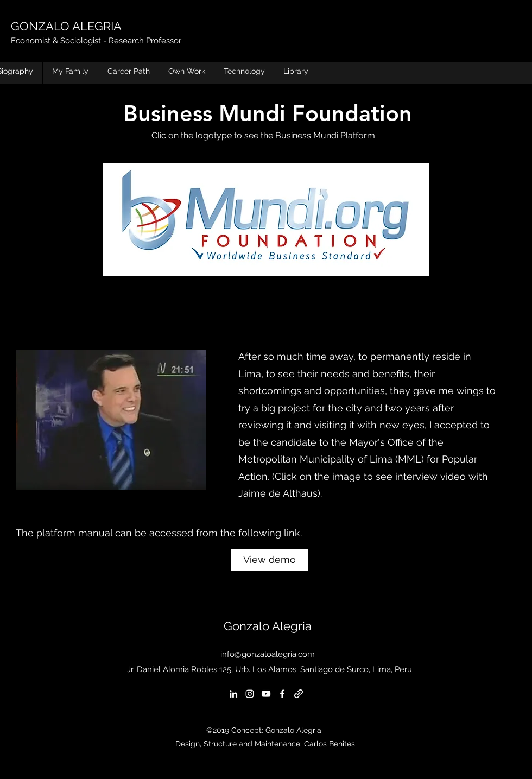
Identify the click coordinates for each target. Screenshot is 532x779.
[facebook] (282, 694)
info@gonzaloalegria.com (268, 654)
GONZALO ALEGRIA (66, 26)
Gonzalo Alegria (268, 626)
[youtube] (266, 694)
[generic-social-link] (299, 694)
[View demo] (269, 560)
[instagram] (250, 694)
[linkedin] (233, 694)
